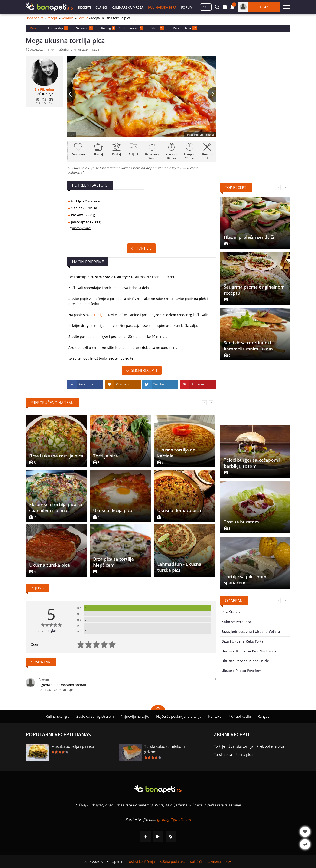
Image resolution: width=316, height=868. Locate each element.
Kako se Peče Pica (236, 622)
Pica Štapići (231, 612)
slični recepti (144, 370)
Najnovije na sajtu (135, 716)
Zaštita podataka (172, 862)
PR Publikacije (240, 716)
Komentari (133, 28)
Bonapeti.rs (35, 18)
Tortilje (83, 18)
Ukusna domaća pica (179, 510)
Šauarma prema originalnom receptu (254, 290)
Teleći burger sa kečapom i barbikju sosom (252, 463)
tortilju (99, 315)
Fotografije (58, 28)
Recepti (84, 7)
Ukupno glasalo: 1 (51, 631)
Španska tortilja (241, 746)
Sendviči (68, 18)
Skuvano (84, 28)
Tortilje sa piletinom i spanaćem (246, 580)
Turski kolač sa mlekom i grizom (165, 749)
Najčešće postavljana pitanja (179, 716)
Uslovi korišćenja (142, 862)
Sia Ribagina (44, 89)
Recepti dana (185, 28)
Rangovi (264, 716)
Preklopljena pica (270, 746)
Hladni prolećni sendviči (249, 237)
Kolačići (196, 862)
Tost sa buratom (241, 522)
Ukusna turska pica (50, 565)
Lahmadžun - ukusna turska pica (179, 567)
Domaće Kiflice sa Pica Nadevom (249, 651)
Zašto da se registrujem (95, 716)
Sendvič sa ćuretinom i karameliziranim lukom (248, 346)
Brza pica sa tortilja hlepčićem (113, 562)
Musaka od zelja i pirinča (73, 746)
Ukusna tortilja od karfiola (176, 453)
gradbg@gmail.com (174, 819)
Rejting (108, 28)
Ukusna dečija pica (113, 510)
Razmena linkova (220, 862)
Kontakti (215, 716)
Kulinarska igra (162, 7)
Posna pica (244, 754)
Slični (158, 28)
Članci (101, 7)
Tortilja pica (106, 456)
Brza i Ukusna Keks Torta (243, 641)
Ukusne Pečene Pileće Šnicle (245, 661)
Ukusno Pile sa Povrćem (241, 671)
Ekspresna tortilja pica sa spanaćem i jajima (56, 507)
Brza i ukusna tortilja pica (56, 456)
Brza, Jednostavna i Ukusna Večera (251, 631)
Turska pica (223, 754)
